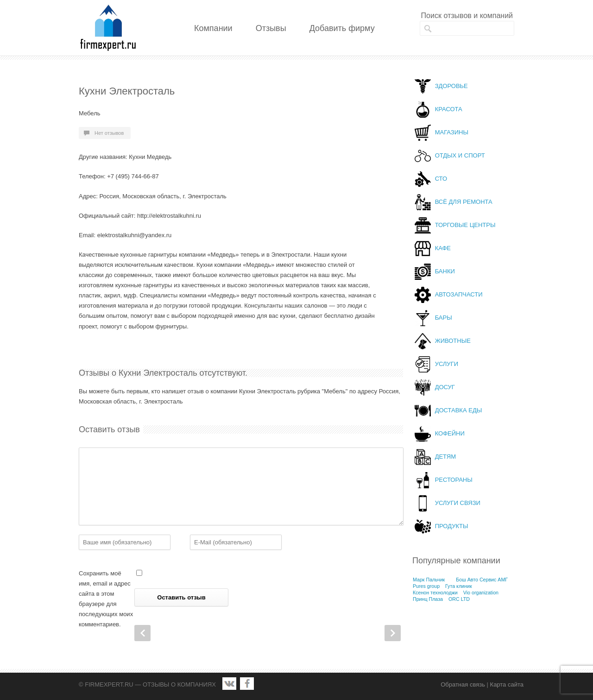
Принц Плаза (428, 599)
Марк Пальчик (429, 580)
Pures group (426, 586)
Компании (213, 28)
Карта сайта (507, 684)
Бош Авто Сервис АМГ (482, 580)
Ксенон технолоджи (435, 593)
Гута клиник (459, 586)
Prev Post (142, 633)
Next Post (393, 633)
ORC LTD (459, 599)
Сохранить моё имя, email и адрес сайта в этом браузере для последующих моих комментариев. (106, 599)
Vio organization (481, 593)
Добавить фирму (342, 28)
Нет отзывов (109, 133)
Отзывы (271, 28)
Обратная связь (463, 684)
